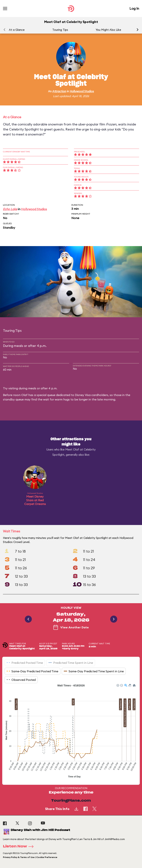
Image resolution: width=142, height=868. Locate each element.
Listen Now (19, 847)
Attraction (59, 91)
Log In (134, 8)
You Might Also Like (108, 30)
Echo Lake (10, 209)
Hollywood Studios (82, 91)
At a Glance (17, 30)
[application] (71, 731)
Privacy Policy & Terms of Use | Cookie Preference (30, 857)
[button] (138, 30)
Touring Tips (60, 30)
